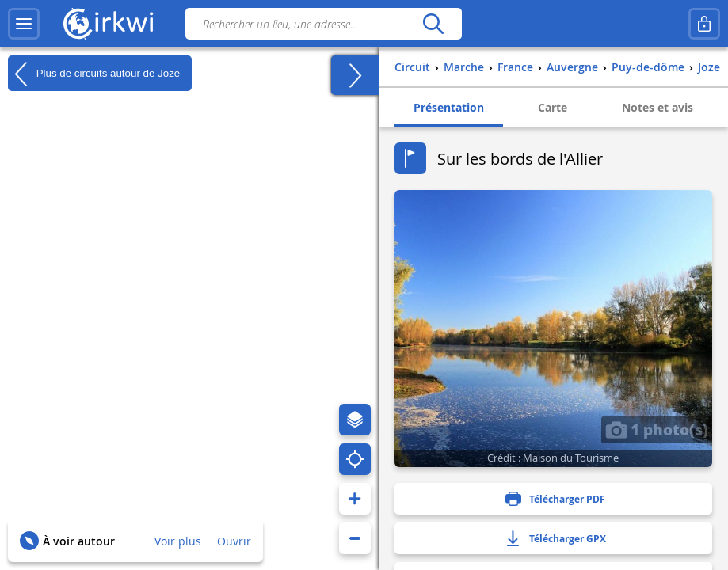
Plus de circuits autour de (94, 74)
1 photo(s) (657, 429)
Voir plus (178, 541)
